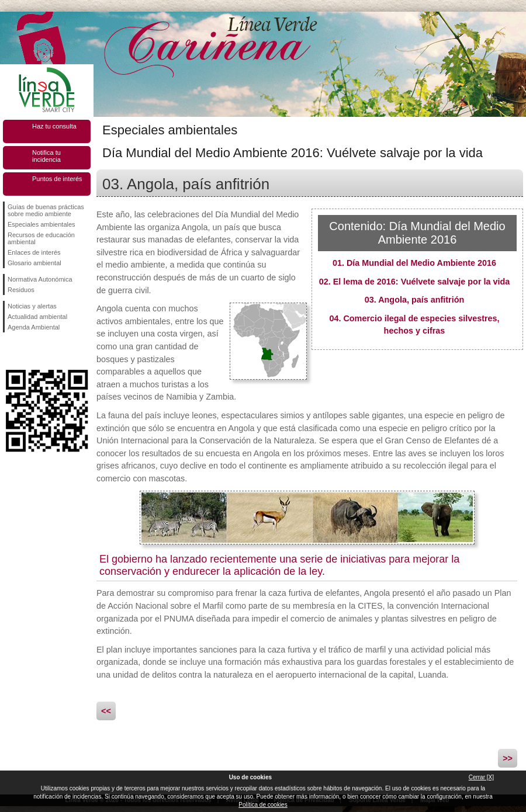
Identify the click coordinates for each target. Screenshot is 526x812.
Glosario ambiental (34, 263)
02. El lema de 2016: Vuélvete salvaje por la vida (415, 282)
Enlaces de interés (34, 252)
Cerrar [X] (481, 777)
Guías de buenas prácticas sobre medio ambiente (46, 210)
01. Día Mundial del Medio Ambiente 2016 (414, 263)
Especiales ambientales (41, 224)
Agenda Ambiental (34, 327)
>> (508, 758)
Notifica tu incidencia (46, 156)
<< (106, 711)
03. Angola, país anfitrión (415, 300)
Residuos (21, 290)
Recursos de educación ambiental (41, 238)
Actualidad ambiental (37, 317)
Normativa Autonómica (40, 279)
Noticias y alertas (32, 306)
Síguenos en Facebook (10, 351)
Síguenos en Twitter (29, 351)
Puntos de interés (57, 179)
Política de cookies (263, 805)
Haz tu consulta (54, 126)
